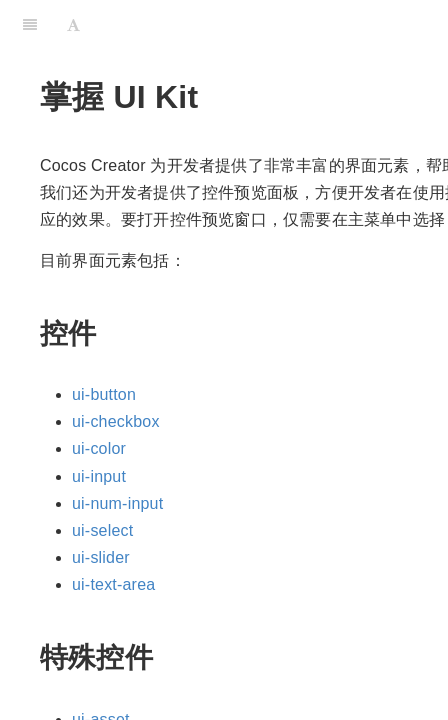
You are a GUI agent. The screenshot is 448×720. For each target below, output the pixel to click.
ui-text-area (113, 584)
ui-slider (101, 557)
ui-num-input (117, 503)
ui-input (99, 476)
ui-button (104, 394)
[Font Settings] (73, 25)
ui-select (102, 530)
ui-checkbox (116, 421)
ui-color (99, 448)
